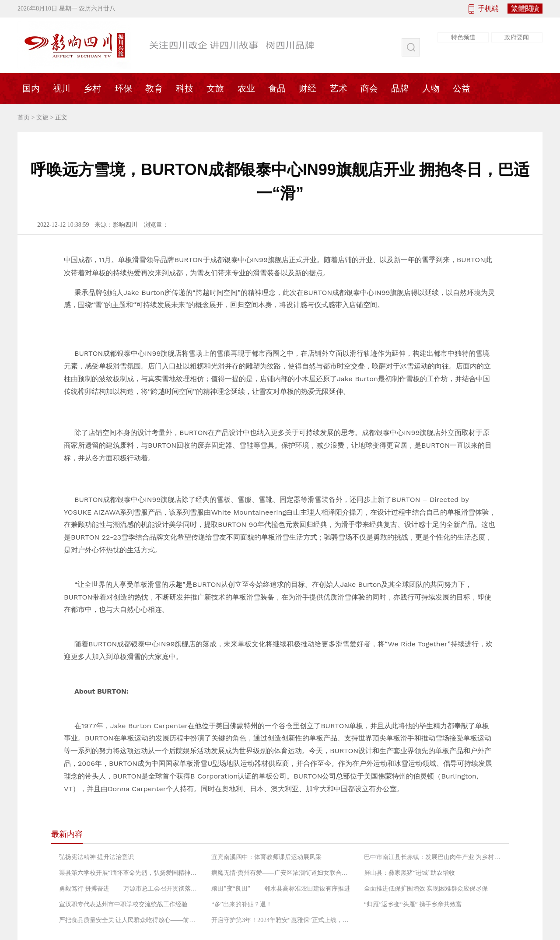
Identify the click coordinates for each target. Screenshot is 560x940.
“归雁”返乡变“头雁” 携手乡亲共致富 (413, 904)
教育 (154, 88)
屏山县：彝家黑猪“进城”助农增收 (409, 873)
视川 (62, 88)
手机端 (488, 9)
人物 (431, 88)
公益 (462, 88)
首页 (24, 117)
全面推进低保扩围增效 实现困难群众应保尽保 (426, 889)
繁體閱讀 (525, 9)
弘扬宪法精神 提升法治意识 (97, 857)
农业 (246, 88)
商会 (369, 88)
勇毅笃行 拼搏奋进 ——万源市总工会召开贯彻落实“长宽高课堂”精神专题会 (129, 889)
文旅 (215, 88)
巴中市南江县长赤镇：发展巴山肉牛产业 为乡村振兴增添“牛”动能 (434, 857)
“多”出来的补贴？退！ (241, 904)
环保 (123, 88)
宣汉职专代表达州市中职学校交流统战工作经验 (123, 904)
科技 (185, 88)
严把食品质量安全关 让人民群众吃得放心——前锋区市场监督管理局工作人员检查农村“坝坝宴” (129, 920)
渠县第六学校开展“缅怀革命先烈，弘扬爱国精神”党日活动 (129, 873)
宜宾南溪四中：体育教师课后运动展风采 (266, 857)
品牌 (400, 88)
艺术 (339, 88)
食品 (277, 88)
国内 (31, 88)
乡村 (92, 88)
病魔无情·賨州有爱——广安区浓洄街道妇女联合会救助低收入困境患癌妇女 (281, 873)
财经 (308, 88)
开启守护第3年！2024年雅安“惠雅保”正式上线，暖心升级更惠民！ (281, 920)
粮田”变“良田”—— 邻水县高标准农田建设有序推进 (280, 889)
